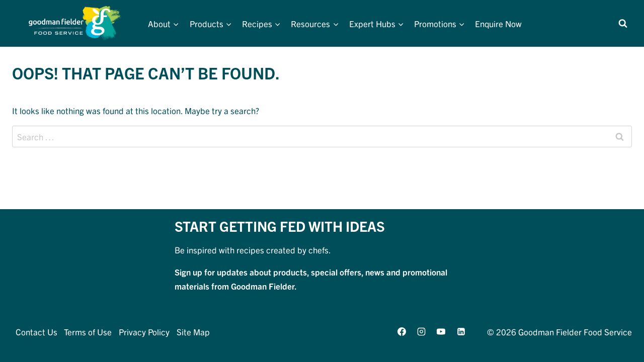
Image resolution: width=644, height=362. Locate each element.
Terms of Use (88, 332)
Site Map (193, 332)
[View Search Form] (623, 24)
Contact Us (36, 332)
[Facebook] (402, 331)
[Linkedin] (461, 331)
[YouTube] (441, 331)
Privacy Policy (144, 332)
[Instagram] (422, 331)
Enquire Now (498, 23)
